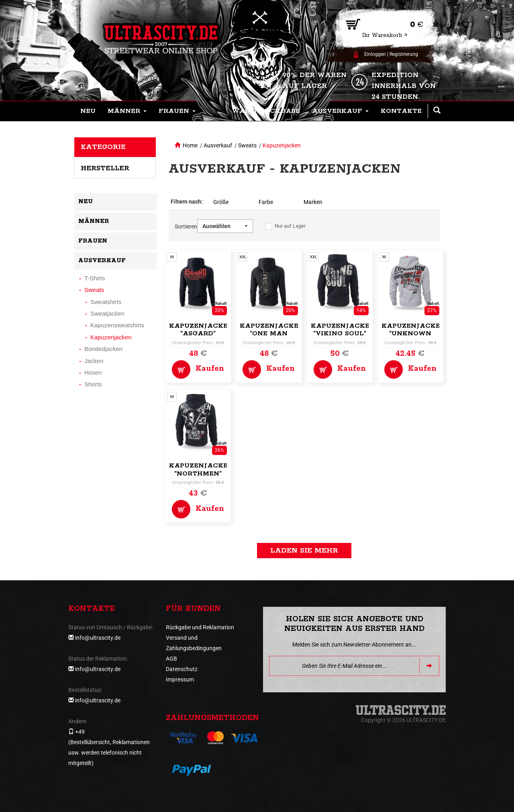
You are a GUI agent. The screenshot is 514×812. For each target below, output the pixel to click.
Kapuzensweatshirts (117, 325)
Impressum (180, 679)
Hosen (93, 372)
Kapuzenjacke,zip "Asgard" (205, 330)
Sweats (247, 145)
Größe (221, 202)
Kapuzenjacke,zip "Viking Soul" (347, 330)
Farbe (266, 202)
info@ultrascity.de (98, 638)
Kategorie (103, 147)
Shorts (93, 384)
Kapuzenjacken (282, 145)
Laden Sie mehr (304, 551)
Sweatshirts (106, 302)
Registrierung (404, 54)
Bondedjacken (103, 349)
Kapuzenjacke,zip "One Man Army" (276, 334)
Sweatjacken (107, 313)
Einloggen (375, 54)
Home (190, 145)
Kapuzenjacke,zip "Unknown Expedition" (418, 334)
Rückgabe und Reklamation (200, 627)
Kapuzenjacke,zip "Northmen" (205, 470)
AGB (171, 659)
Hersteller (105, 168)
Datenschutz (182, 669)
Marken (313, 202)
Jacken (94, 361)
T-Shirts (95, 278)
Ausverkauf (218, 145)
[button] (127, 111)
